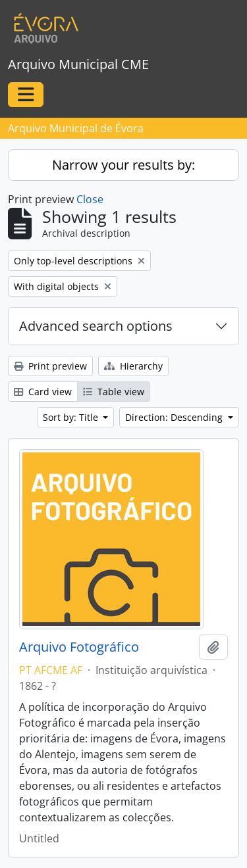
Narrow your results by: (123, 165)
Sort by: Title (72, 417)
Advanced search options (96, 326)
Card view (43, 392)
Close (90, 199)
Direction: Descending (175, 417)
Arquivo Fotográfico (79, 647)
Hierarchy (133, 366)
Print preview (50, 366)
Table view (114, 392)
